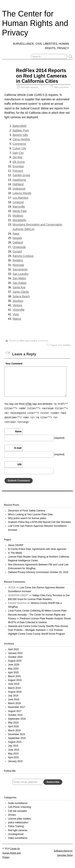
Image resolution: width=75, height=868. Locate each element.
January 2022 (15, 653)
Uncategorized (16, 834)
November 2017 (16, 707)
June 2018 (14, 699)
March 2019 (14, 688)
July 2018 (13, 696)
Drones (12, 815)
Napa (16, 234)
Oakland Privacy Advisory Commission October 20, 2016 (38, 572)
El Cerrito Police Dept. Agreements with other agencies (37, 549)
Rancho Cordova (23, 256)
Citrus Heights (21, 139)
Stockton (18, 301)
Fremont (18, 171)
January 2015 (15, 761)
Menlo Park (20, 211)
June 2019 (14, 684)
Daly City (18, 153)
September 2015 (17, 738)
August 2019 (15, 680)
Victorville (18, 310)
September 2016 (17, 719)
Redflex (67, 345)
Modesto (18, 216)
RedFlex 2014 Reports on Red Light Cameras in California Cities (41, 76)
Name (18, 431)
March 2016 (14, 730)
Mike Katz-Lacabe (28, 341)
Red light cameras (29, 87)
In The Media (15, 553)
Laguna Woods (22, 193)
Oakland (18, 242)
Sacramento (20, 269)
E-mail (18, 448)
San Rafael (19, 283)
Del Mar (17, 157)
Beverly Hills (20, 135)
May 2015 (13, 754)
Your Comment (14, 364)
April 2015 (13, 757)
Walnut (17, 319)
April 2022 (13, 649)
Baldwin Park (21, 130)
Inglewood (19, 189)
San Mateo (19, 278)
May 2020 (13, 669)
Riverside (18, 265)
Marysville (19, 207)
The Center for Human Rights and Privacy (35, 23)
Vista (16, 314)
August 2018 (15, 692)
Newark (17, 238)
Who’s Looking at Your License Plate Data (30, 514)
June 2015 (14, 750)
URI (19, 465)
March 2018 (14, 703)
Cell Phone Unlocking (19, 807)
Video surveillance (18, 838)
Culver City (19, 148)
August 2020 (15, 661)
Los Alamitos (20, 198)
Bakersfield (19, 126)
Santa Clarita (21, 292)
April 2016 (13, 726)
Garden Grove (21, 175)
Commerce (19, 144)
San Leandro (21, 274)
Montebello (19, 220)
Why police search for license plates (27, 518)
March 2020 (14, 676)
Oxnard (17, 251)
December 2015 (16, 734)
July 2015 (13, 746)
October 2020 (15, 657)
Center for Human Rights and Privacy (11, 853)
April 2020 (13, 672)
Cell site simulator (17, 811)
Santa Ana (19, 287)
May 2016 (13, 723)
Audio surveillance (18, 803)
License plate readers (19, 819)
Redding (18, 260)
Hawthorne (19, 180)
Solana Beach (21, 296)
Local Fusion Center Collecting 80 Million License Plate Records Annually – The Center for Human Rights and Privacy (37, 615)
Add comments (61, 87)
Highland (18, 184)
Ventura (17, 305)
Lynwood (18, 202)
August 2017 (15, 711)
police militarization (18, 822)
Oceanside (19, 247)
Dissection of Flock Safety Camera (26, 511)
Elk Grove (19, 162)
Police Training (16, 826)
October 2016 (15, 715)
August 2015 (15, 742)
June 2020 (14, 665)
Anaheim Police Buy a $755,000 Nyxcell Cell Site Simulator (39, 522)
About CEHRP (16, 545)
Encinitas (18, 166)
